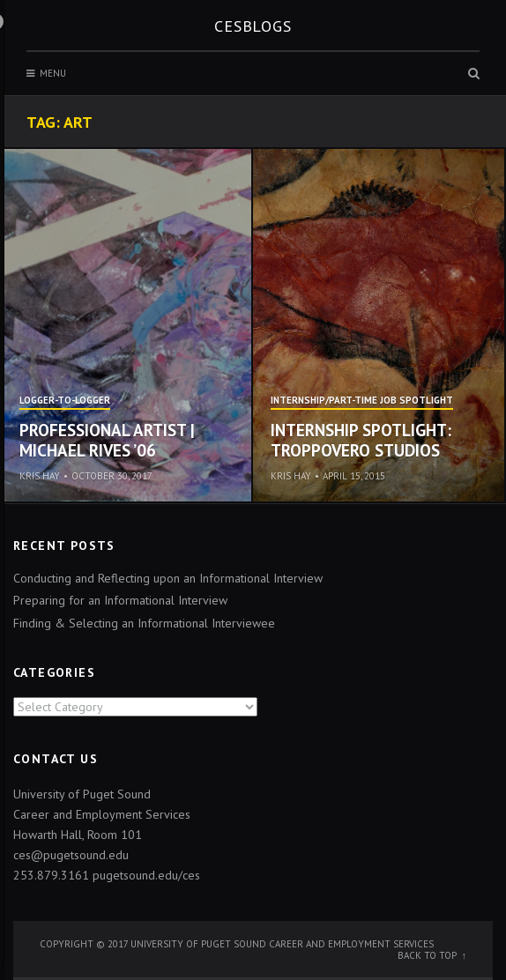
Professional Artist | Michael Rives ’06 (107, 440)
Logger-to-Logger (65, 401)
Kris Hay (40, 476)
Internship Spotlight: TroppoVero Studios (361, 440)
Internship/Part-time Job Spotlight (362, 401)
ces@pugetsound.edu (71, 855)
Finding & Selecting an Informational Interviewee (144, 623)
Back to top (427, 955)
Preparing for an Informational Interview (120, 600)
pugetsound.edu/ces (146, 875)
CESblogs (253, 26)
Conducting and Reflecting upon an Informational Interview (168, 578)
